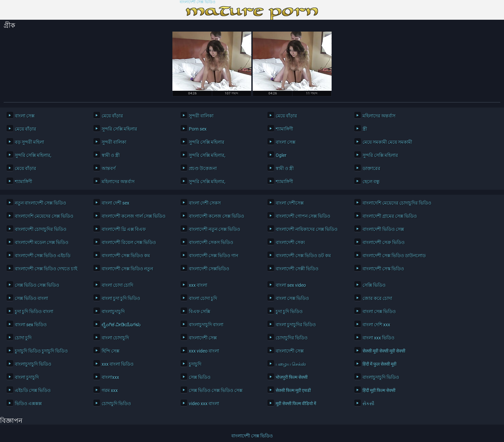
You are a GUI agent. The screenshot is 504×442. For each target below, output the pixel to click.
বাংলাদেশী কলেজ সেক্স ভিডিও (216, 216)
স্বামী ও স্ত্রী (111, 155)
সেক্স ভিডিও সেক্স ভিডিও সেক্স (216, 390)
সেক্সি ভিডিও (374, 285)
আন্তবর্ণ (109, 168)
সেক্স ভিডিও (200, 377)
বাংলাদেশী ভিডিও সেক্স (383, 229)
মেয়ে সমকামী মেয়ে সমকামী (387, 142)
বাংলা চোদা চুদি (203, 298)
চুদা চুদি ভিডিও (289, 311)
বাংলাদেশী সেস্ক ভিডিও (383, 269)
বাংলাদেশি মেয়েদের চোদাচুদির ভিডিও (397, 203)
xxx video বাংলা (204, 351)
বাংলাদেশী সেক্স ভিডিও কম (126, 256)
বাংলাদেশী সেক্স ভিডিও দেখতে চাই (46, 269)
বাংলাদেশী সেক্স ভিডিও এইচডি (43, 256)
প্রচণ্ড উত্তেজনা (203, 168)
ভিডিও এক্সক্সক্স (28, 404)
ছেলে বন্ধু (371, 182)
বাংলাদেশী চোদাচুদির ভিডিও (41, 229)
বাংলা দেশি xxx (376, 325)
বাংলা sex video (291, 285)
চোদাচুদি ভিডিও (116, 404)
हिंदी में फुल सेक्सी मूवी (379, 364)
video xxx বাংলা (204, 404)
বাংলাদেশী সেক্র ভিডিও (384, 242)
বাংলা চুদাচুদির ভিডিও (296, 325)
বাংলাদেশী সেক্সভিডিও (209, 269)
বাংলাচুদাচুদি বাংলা (206, 325)
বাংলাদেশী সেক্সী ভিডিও (297, 269)
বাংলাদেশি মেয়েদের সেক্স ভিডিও (44, 216)
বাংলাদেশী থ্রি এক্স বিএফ (124, 229)
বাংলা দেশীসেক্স (290, 203)
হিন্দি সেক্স (111, 351)
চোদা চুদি (23, 338)
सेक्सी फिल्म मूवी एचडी (293, 390)
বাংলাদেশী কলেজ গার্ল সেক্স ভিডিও (134, 216)
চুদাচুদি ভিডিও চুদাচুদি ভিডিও (41, 351)
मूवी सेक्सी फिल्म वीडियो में (296, 404)
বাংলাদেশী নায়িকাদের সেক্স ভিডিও (307, 229)
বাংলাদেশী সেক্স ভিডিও (198, 2)
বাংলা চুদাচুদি (27, 377)
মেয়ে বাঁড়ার (112, 116)
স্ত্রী (365, 129)
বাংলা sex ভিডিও (31, 325)
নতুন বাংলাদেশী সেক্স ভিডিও (40, 203)
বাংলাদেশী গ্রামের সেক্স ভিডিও (390, 216)
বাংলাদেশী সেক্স (203, 338)
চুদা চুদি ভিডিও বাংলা (34, 311)
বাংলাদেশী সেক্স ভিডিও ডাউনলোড (394, 256)
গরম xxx (110, 390)
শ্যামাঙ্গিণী (284, 129)
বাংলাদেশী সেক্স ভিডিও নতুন (127, 269)
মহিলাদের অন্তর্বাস (379, 116)
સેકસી (368, 404)
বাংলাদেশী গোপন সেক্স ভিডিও (303, 216)
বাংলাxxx (110, 377)
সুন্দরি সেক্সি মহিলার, (33, 155)
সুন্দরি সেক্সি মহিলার (119, 129)
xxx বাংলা (198, 285)
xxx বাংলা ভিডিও (118, 364)
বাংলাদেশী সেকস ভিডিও (211, 242)
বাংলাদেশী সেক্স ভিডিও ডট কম (303, 256)
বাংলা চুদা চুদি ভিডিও (121, 298)
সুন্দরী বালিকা (201, 116)
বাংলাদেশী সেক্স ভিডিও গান (214, 256)
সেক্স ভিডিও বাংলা (31, 298)
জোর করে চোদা (377, 298)
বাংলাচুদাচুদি (113, 311)
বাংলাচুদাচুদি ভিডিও (33, 364)
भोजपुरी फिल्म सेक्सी (292, 377)
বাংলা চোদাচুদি (115, 338)
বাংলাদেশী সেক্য (290, 242)
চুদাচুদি (195, 364)
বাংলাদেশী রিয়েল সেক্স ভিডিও (129, 242)
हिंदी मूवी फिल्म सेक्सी (379, 390)
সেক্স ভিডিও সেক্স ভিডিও (37, 285)
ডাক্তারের (371, 168)
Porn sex (198, 129)
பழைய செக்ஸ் (291, 364)
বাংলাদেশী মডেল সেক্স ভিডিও (42, 242)
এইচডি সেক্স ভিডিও (33, 390)
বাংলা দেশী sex (115, 203)
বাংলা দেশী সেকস (205, 203)
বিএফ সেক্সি (200, 311)
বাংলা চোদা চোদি (117, 285)
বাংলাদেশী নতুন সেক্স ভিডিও (214, 229)
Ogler (281, 155)
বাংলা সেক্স (25, 116)
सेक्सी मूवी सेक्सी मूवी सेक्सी (384, 351)
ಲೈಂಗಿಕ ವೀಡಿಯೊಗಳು (121, 325)
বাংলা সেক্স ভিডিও (292, 298)
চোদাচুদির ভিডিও (292, 338)
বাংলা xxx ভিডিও (378, 338)
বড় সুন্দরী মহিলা (29, 142)
